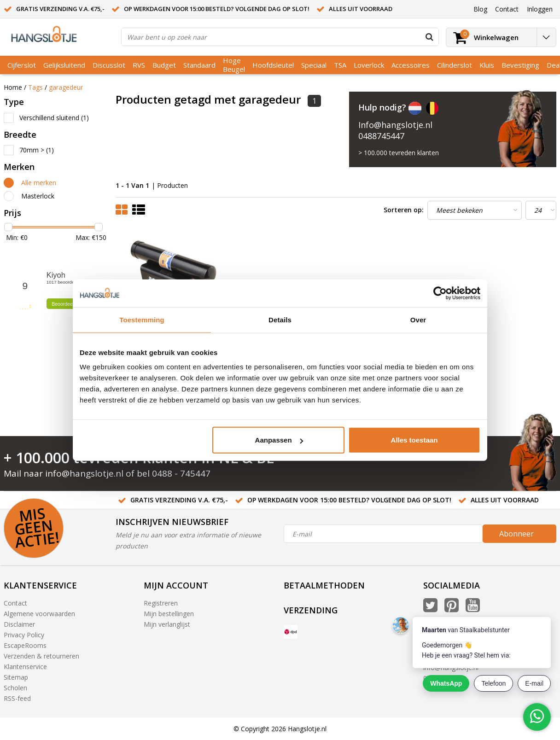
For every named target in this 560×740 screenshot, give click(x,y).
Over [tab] (418, 319)
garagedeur (66, 87)
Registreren (161, 603)
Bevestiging (520, 65)
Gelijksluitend (64, 65)
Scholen (15, 688)
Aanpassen (279, 440)
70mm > (37, 150)
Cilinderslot (455, 65)
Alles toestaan (414, 440)
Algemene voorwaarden (39, 614)
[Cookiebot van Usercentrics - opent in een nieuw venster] (440, 293)
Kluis (487, 65)
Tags (35, 87)
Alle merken (39, 183)
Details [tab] (280, 319)
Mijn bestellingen (169, 614)
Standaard (199, 65)
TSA (340, 65)
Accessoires (411, 65)
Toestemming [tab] (142, 319)
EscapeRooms (25, 645)
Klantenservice (25, 667)
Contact (15, 603)
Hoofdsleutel (273, 65)
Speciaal (314, 65)
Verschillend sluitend (54, 118)
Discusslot (109, 65)
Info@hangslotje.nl (395, 125)
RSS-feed (17, 698)
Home (13, 87)
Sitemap (16, 677)
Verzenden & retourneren (41, 656)
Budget (164, 65)
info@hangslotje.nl (84, 473)
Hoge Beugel (234, 65)
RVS (139, 65)
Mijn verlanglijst (167, 624)
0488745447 (381, 136)
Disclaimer (19, 624)
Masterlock (38, 196)
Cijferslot (22, 65)
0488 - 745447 (181, 473)
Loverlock (369, 65)
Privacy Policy (24, 635)
